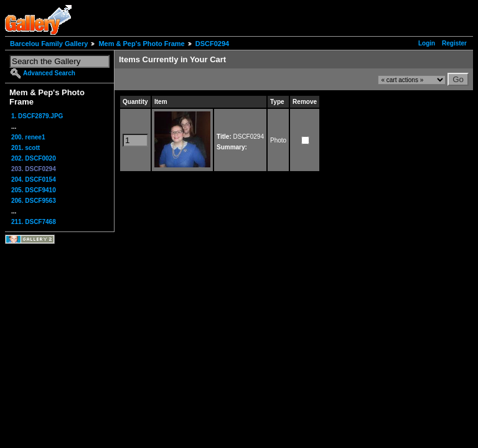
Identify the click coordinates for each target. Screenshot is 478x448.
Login (427, 43)
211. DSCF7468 (34, 222)
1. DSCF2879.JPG (37, 116)
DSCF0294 (212, 44)
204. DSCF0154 (34, 180)
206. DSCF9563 (34, 201)
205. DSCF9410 (34, 190)
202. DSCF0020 (34, 158)
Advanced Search (49, 73)
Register (454, 43)
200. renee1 (28, 137)
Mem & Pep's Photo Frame (141, 44)
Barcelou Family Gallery (49, 44)
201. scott (26, 148)
